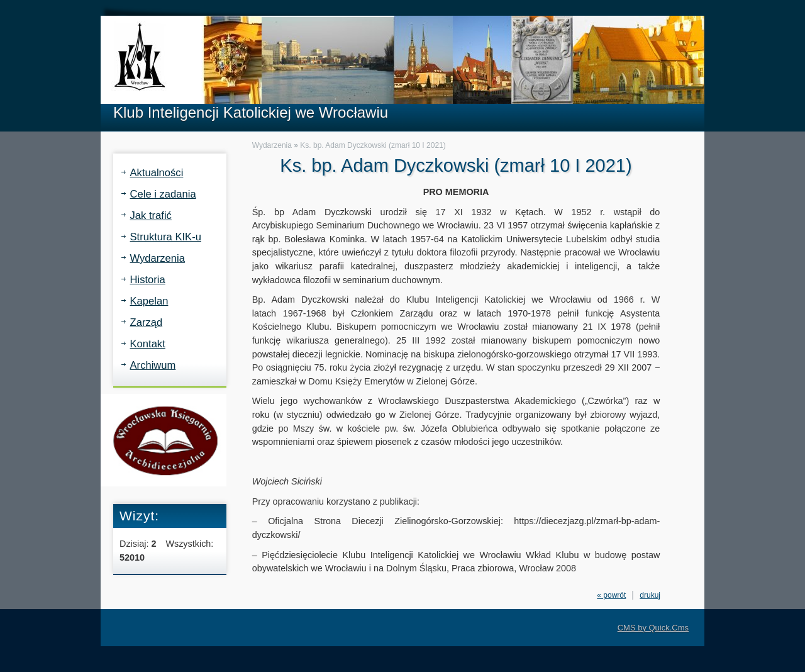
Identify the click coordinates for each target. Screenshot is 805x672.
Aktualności (157, 173)
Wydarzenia (158, 258)
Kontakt (148, 344)
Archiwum (153, 365)
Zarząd (147, 322)
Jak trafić (151, 216)
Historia (148, 280)
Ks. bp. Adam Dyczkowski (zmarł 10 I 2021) (373, 145)
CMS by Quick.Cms (653, 628)
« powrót (611, 595)
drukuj (650, 595)
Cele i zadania (163, 194)
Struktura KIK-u (166, 237)
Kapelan (149, 301)
